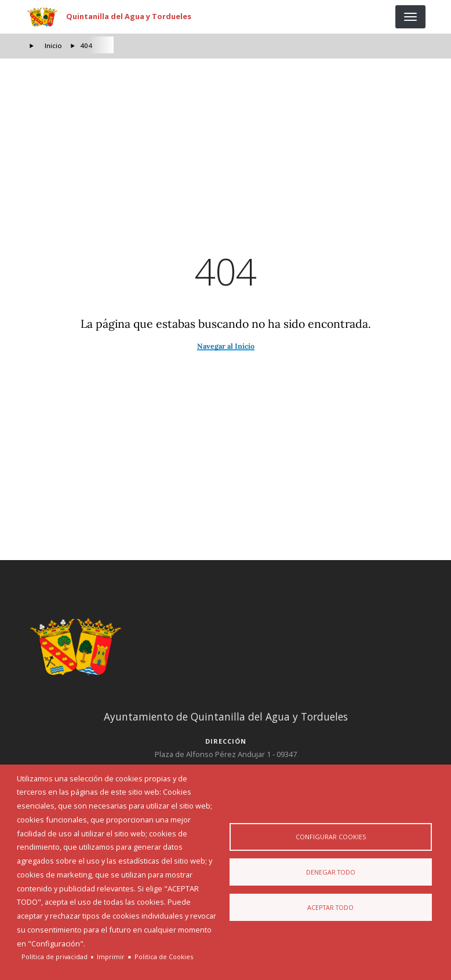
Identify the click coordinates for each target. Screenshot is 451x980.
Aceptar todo (330, 908)
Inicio (53, 45)
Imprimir (111, 957)
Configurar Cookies (331, 836)
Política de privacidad (54, 957)
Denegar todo (331, 872)
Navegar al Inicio (226, 346)
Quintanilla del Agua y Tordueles (129, 16)
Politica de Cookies (164, 957)
